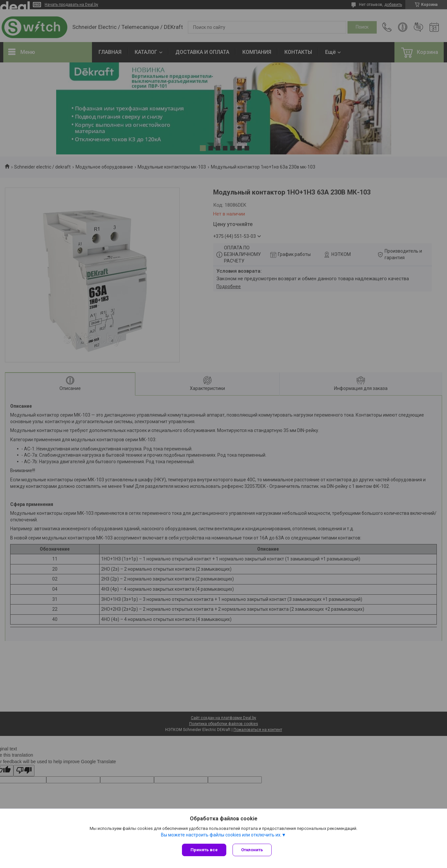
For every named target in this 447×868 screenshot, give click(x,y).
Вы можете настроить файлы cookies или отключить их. (221, 835)
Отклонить (252, 850)
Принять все (204, 850)
